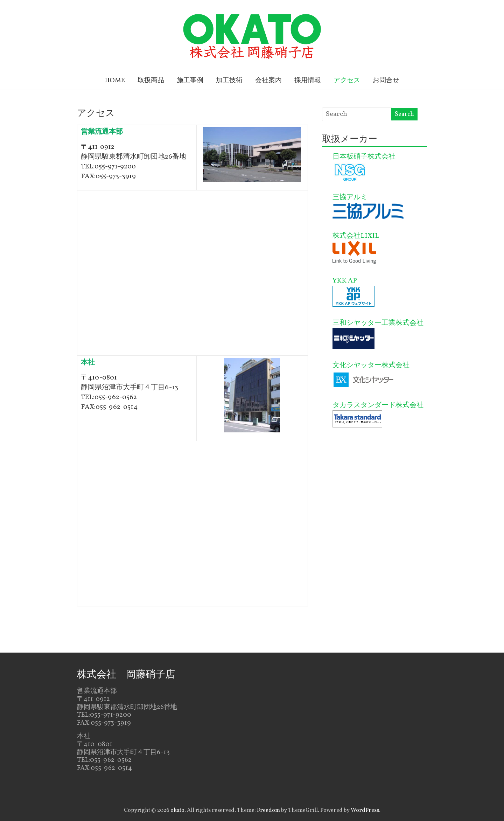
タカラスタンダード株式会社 (378, 405)
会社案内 (268, 81)
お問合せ (386, 81)
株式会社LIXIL (356, 236)
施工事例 (190, 81)
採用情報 (308, 81)
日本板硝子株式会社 (364, 157)
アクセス (347, 81)
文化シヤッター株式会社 (371, 366)
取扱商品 (151, 81)
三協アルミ (350, 197)
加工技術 (229, 81)
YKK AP (345, 281)
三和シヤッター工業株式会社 (378, 323)
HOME (115, 81)
